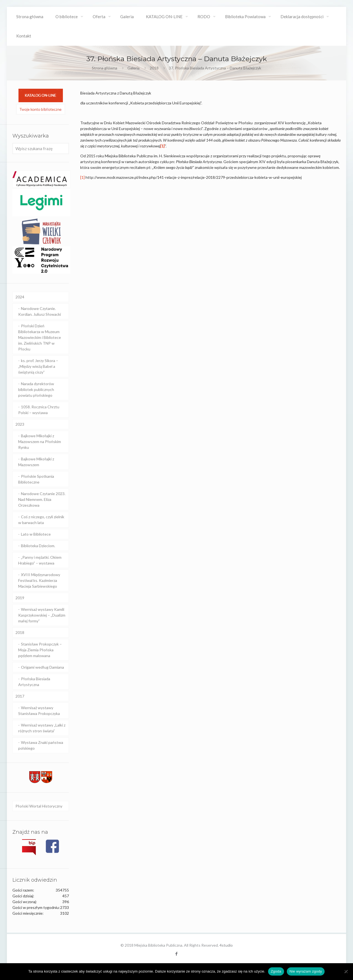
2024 (20, 297)
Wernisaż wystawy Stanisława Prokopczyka (39, 711)
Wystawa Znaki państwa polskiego (41, 745)
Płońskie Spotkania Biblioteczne (36, 479)
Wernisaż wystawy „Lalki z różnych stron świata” (42, 728)
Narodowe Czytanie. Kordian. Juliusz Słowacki (40, 311)
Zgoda (276, 971)
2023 (20, 424)
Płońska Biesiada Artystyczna (34, 682)
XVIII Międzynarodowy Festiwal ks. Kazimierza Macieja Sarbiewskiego (39, 580)
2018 (154, 68)
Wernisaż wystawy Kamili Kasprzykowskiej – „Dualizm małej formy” (42, 615)
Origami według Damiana (42, 667)
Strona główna (105, 68)
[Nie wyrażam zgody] (346, 971)
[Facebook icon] (177, 954)
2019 (20, 598)
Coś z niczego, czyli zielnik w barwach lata (41, 520)
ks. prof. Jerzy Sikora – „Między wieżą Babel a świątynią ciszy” (38, 366)
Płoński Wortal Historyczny (39, 806)
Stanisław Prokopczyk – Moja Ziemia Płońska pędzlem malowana (40, 650)
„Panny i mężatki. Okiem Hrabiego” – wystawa (40, 560)
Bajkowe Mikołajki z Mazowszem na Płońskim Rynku (40, 442)
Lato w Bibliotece (36, 534)
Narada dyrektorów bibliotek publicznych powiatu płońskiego (36, 389)
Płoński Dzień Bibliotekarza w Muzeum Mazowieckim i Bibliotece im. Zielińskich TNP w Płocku (40, 337)
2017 (20, 696)
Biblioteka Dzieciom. (38, 546)
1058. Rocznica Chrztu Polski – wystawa (39, 410)
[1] (82, 177)
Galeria (133, 68)
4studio (226, 945)
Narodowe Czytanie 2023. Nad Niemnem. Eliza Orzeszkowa (42, 499)
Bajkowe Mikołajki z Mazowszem (36, 462)
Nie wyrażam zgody (306, 971)
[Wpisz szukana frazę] (41, 149)
